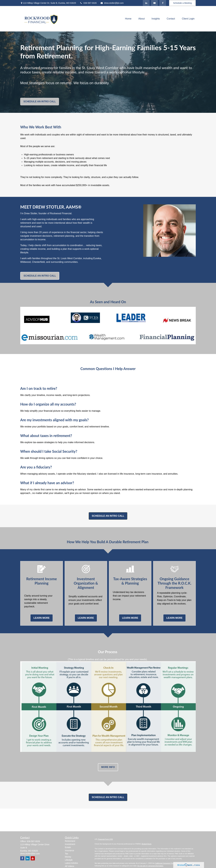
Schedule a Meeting (182, 3)
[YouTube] (154, 3)
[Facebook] (163, 3)
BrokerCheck (147, 844)
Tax (67, 854)
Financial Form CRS (105, 839)
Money (68, 857)
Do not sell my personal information (150, 866)
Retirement (70, 841)
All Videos (70, 866)
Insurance (70, 850)
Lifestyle (69, 860)
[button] (128, 19)
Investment (70, 844)
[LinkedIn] (146, 3)
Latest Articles (71, 863)
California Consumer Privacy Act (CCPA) (170, 863)
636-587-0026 (88, 3)
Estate (68, 847)
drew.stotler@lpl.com (112, 3)
